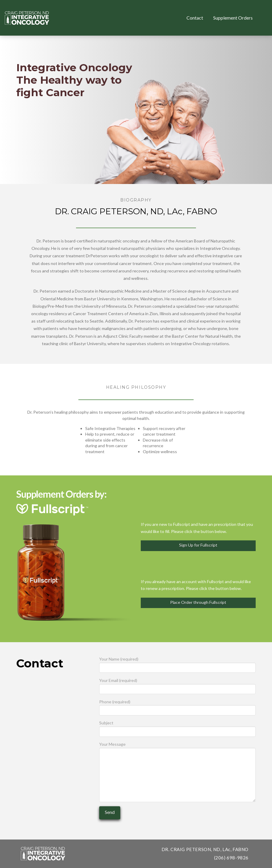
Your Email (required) (177, 685)
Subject (177, 727)
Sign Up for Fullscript (198, 545)
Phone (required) (177, 706)
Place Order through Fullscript (198, 602)
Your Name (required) (177, 664)
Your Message (177, 748)
